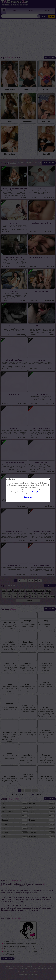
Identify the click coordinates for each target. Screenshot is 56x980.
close (48, 479)
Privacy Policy (37, 492)
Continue (28, 497)
